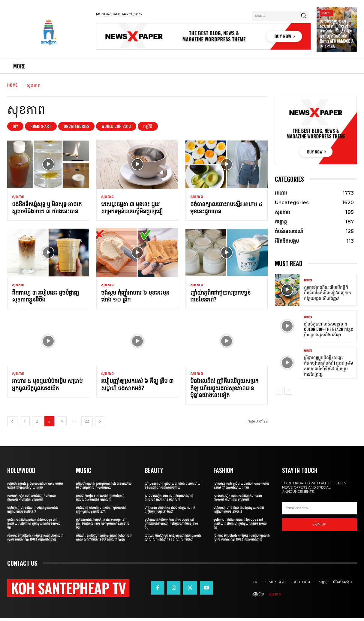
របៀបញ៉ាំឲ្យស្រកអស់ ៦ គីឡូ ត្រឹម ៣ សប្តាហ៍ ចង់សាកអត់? (137, 387)
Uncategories (76, 126)
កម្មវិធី (148, 126)
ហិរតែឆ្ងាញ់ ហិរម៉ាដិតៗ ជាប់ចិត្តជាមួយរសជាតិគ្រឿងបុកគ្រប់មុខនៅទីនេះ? (32, 512)
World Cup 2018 (116, 126)
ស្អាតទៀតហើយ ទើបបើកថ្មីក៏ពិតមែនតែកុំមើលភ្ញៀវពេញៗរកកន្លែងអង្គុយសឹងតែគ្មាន (328, 292)
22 (87, 424)
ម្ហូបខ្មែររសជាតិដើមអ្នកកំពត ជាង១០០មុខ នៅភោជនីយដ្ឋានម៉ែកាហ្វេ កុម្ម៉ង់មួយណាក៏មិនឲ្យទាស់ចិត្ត (34, 526)
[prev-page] (12, 424)
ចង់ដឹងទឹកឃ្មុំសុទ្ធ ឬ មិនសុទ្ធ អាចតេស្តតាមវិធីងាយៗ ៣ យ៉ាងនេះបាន (47, 208)
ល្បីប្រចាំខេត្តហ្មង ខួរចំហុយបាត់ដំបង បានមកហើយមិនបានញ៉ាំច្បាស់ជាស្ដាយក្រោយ (35, 488)
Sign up (319, 527)
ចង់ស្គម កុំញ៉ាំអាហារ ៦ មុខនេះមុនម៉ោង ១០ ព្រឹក (135, 297)
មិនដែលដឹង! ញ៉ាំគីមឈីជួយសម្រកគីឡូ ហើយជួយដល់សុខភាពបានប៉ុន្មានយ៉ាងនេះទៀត (224, 391)
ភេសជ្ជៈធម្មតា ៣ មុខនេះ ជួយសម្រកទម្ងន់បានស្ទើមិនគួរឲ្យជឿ (132, 208)
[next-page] (100, 424)
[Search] (303, 16)
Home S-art (41, 126)
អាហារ (326, 13)
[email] (319, 511)
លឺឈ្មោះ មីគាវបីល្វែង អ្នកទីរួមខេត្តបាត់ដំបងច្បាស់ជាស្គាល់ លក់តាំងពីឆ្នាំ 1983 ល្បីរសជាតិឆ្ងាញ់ (35, 540)
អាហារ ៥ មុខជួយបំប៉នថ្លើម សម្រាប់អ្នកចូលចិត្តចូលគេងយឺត (47, 387)
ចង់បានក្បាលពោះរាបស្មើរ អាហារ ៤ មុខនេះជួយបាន (226, 208)
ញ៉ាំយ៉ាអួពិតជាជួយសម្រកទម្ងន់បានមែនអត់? (220, 297)
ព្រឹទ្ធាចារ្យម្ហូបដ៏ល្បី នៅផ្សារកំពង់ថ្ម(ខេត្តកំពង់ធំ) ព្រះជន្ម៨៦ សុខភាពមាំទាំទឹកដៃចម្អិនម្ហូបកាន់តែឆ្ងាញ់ (329, 365)
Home (12, 85)
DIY (15, 126)
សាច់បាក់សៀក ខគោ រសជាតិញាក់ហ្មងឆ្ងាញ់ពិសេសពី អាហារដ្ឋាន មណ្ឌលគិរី (32, 500)
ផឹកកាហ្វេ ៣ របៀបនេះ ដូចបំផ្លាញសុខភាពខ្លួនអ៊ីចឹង (45, 297)
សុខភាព (18, 197)
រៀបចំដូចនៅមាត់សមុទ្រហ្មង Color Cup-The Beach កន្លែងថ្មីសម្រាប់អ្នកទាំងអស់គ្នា (329, 329)
